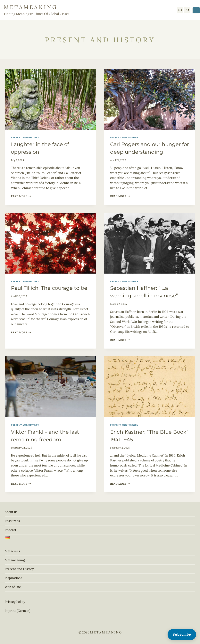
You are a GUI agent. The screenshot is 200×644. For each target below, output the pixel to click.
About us (11, 512)
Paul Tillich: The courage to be (49, 288)
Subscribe (182, 634)
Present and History (25, 137)
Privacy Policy (15, 602)
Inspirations (13, 578)
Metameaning (15, 560)
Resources (12, 521)
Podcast (10, 530)
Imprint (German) (17, 611)
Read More (21, 196)
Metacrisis (12, 551)
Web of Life (13, 587)
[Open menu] (196, 10)
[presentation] (50, 99)
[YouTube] (180, 10)
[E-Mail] (187, 10)
